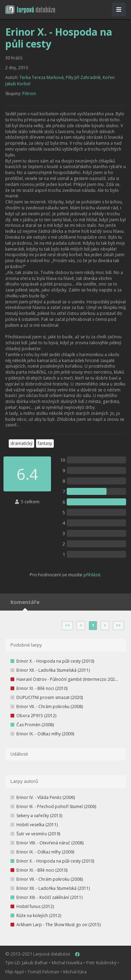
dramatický (21, 443)
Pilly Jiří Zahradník (83, 77)
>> (118, 625)
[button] (30, 10)
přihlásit (92, 575)
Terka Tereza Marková (42, 77)
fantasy (45, 443)
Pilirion (29, 93)
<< (67, 625)
